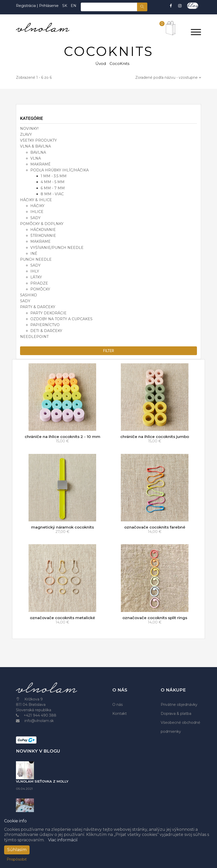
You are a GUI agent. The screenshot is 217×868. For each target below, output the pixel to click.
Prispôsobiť (17, 859)
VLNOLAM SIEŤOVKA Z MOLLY (42, 781)
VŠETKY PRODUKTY (38, 140)
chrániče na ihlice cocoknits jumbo (155, 437)
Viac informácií (63, 840)
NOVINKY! (29, 129)
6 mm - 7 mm (53, 188)
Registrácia (26, 6)
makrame (40, 241)
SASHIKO (29, 295)
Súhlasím (17, 850)
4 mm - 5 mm (53, 182)
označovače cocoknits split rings (155, 618)
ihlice (37, 212)
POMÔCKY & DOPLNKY (42, 224)
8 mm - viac (52, 194)
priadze (39, 283)
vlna (36, 158)
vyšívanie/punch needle (57, 248)
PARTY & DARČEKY (38, 307)
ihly (35, 271)
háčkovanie (43, 230)
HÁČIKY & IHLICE (36, 200)
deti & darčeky (46, 331)
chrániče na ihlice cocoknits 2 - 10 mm (62, 437)
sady (35, 218)
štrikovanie (43, 236)
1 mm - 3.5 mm (54, 176)
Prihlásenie (49, 6)
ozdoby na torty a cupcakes (61, 319)
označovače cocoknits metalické (62, 618)
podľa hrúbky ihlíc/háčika (60, 170)
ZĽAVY (26, 134)
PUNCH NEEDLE (36, 259)
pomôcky (40, 289)
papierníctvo (45, 325)
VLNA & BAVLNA (35, 146)
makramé (40, 164)
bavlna (38, 152)
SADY (25, 301)
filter (109, 351)
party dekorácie (48, 313)
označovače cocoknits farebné (155, 527)
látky (36, 277)
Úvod (101, 64)
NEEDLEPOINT (34, 337)
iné (34, 253)
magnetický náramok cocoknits (62, 527)
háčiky (37, 206)
